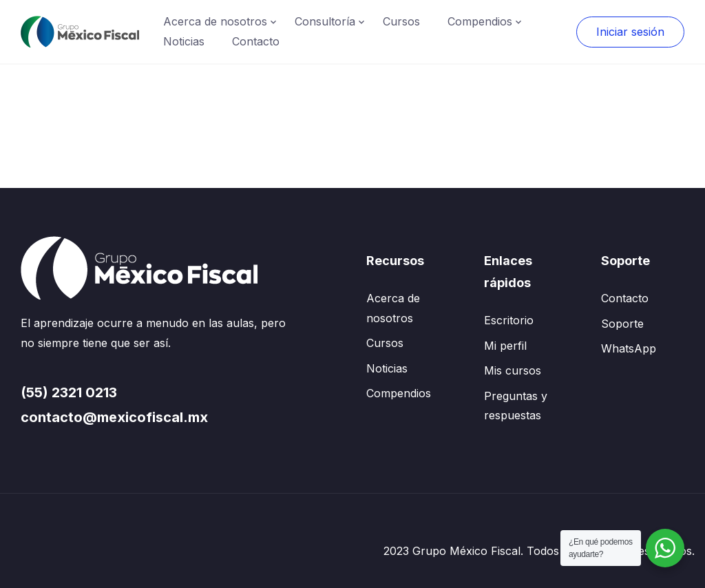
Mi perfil (505, 346)
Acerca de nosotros (215, 21)
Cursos (401, 21)
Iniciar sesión (630, 32)
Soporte (622, 324)
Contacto (256, 41)
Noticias (184, 41)
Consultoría (325, 21)
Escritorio (509, 320)
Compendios (480, 21)
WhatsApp (629, 348)
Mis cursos (513, 370)
